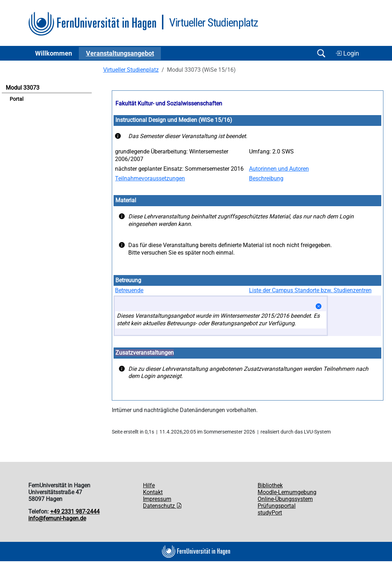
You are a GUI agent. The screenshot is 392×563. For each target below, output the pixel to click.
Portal (16, 99)
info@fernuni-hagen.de (57, 518)
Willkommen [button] (54, 53)
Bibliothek (270, 485)
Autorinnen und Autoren (279, 169)
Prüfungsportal (277, 506)
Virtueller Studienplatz (131, 70)
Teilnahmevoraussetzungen (150, 178)
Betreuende (129, 290)
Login (347, 53)
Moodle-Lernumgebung (287, 492)
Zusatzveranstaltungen (145, 353)
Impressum (157, 499)
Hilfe (149, 485)
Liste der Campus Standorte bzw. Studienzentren (310, 290)
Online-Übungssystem (285, 499)
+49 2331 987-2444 (75, 512)
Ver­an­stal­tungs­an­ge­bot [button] (120, 53)
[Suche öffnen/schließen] (321, 53)
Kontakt (153, 492)
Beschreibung (266, 178)
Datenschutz (162, 506)
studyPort (270, 513)
